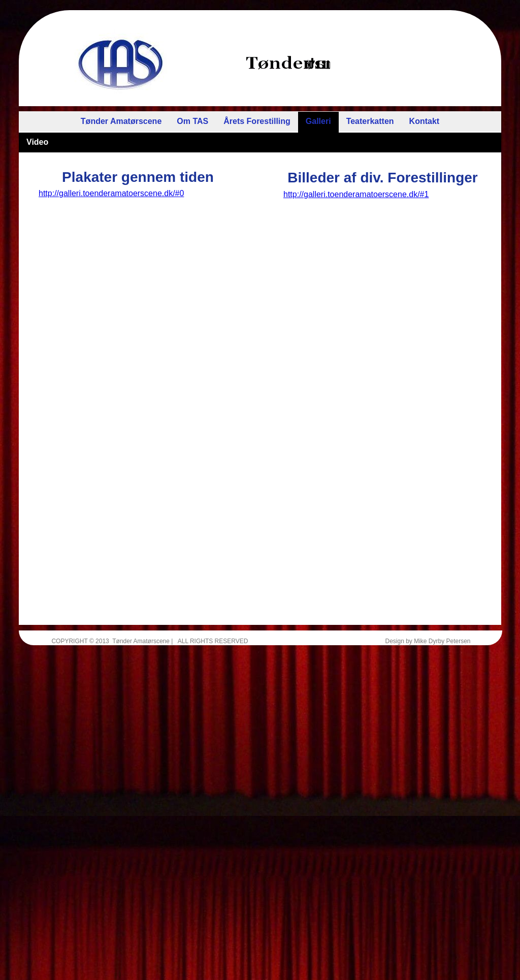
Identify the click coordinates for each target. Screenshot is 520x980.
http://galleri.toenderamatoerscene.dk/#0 (111, 193)
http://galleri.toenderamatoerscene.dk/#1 (356, 194)
